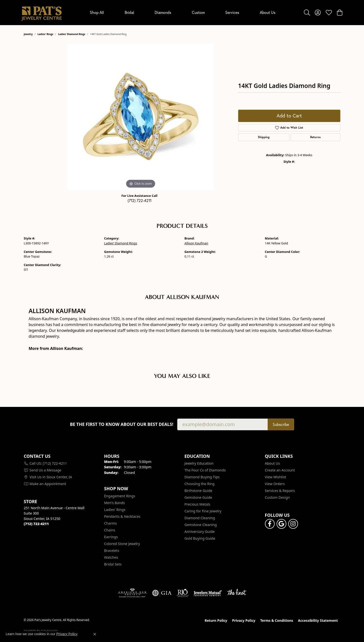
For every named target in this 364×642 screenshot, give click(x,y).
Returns (315, 137)
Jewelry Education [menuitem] (199, 463)
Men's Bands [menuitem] (115, 503)
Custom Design (277, 497)
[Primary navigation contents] (183, 13)
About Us (268, 12)
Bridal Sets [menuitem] (113, 564)
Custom (198, 12)
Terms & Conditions (277, 620)
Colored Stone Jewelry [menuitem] (122, 544)
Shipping (264, 137)
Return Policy (216, 620)
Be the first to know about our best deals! (122, 424)
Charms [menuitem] (111, 523)
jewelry (28, 34)
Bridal (129, 12)
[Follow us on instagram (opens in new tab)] (293, 524)
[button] (307, 12)
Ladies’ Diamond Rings (72, 34)
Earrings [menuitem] (111, 537)
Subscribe (281, 424)
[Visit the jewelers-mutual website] (208, 593)
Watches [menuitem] (111, 557)
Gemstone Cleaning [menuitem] (201, 525)
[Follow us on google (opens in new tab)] (281, 524)
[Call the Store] (36, 524)
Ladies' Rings (45, 34)
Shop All (97, 12)
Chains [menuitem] (110, 530)
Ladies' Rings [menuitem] (115, 510)
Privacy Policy (244, 620)
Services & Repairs (280, 491)
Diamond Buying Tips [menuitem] (202, 477)
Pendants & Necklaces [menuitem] (122, 516)
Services (232, 12)
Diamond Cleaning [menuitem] (200, 518)
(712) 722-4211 (140, 200)
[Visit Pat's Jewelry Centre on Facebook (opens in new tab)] (270, 524)
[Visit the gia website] (162, 593)
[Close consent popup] (95, 634)
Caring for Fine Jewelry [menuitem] (203, 511)
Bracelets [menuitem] (112, 551)
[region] (141, 116)
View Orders (275, 484)
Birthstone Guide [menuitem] (199, 491)
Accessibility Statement (318, 620)
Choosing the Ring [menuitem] (200, 484)
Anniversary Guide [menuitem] (200, 532)
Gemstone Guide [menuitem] (198, 497)
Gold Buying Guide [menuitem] (200, 538)
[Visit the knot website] (237, 593)
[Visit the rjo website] (183, 593)
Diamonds (163, 12)
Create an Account (280, 470)
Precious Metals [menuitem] (197, 504)
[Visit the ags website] (132, 593)
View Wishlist (276, 477)
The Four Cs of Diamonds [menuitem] (205, 470)
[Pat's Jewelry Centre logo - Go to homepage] (42, 13)
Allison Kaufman (196, 243)
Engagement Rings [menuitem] (120, 496)
